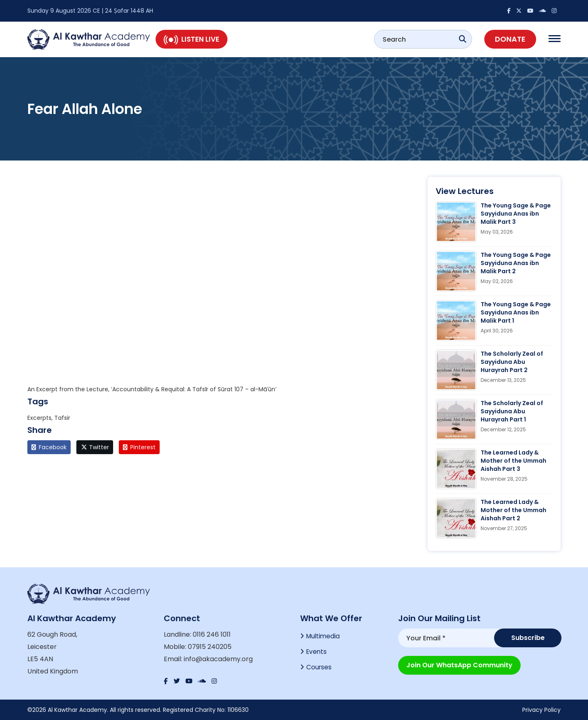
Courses (319, 669)
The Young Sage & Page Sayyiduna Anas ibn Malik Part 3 (516, 214)
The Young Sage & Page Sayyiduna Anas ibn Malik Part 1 (516, 312)
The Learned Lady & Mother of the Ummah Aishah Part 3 (513, 461)
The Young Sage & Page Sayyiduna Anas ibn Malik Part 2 (516, 263)
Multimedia (324, 636)
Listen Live (192, 39)
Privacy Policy (541, 710)
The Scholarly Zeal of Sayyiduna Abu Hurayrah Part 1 (512, 411)
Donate (510, 39)
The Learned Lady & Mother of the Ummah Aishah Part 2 (513, 510)
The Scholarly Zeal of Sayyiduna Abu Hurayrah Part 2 (512, 362)
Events (317, 653)
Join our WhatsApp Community (459, 664)
